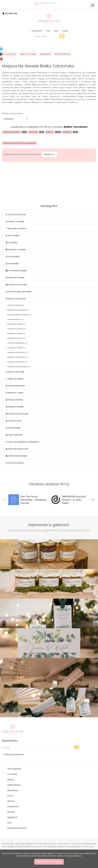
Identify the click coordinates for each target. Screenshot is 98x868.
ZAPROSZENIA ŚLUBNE (16, 456)
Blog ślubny (13, 790)
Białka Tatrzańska (63, 54)
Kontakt (11, 812)
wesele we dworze (17, 362)
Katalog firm (37, 31)
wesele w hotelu (16, 333)
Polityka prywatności (14, 754)
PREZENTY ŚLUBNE (15, 407)
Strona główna (10, 54)
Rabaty (11, 780)
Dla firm (11, 801)
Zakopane (67, 132)
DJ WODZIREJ (13, 257)
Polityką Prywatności (64, 853)
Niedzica (50, 132)
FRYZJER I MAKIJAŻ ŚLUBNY (19, 292)
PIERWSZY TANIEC (15, 393)
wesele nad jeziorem (18, 357)
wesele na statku (16, 324)
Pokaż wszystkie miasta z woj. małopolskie (20, 143)
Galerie (65, 31)
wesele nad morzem (17, 352)
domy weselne (16, 305)
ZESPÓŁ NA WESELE (15, 463)
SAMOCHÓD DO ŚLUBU (17, 414)
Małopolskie (45, 54)
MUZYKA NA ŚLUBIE (15, 372)
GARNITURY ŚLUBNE (15, 278)
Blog (56, 31)
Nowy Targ (33, 132)
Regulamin (12, 817)
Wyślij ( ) (49, 154)
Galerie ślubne (14, 785)
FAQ (9, 823)
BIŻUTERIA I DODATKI (16, 229)
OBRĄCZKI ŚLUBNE (15, 379)
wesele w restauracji (18, 367)
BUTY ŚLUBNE (13, 236)
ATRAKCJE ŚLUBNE (15, 222)
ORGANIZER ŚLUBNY (15, 386)
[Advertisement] (49, 182)
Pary (48, 31)
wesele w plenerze (17, 343)
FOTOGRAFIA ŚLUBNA (16, 271)
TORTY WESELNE (14, 435)
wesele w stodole (16, 348)
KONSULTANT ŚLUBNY (17, 285)
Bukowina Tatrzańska (12, 132)
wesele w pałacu (16, 338)
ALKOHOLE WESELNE (16, 215)
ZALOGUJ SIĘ (11, 13)
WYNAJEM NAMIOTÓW (17, 449)
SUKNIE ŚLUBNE (13, 428)
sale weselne (15, 319)
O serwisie (12, 774)
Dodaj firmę (13, 807)
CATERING (12, 243)
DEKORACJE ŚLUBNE (16, 250)
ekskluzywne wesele (18, 310)
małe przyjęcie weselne (19, 315)
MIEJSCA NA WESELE (16, 299)
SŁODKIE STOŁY (14, 421)
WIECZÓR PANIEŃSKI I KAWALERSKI (22, 442)
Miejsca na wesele (28, 54)
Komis (10, 796)
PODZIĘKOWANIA (14, 400)
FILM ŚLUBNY (12, 264)
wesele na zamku (16, 329)
